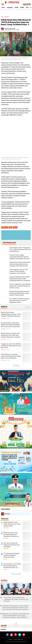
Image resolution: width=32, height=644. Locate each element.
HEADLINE (6, 17)
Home (3, 7)
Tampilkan (28, 307)
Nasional (7, 514)
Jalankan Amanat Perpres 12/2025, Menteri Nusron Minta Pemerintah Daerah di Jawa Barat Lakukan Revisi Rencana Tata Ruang (16, 608)
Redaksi (10, 639)
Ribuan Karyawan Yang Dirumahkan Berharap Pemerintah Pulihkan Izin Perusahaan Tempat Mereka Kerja (12, 535)
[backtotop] (16, 625)
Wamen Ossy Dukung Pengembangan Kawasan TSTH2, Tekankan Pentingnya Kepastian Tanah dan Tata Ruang (11, 314)
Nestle (15, 227)
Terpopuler (10, 7)
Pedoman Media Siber (18, 639)
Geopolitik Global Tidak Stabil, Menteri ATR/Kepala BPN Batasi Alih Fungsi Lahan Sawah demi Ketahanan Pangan (10, 325)
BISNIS (22, 7)
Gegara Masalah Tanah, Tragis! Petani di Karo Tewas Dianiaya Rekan (12, 524)
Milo (10, 227)
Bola (27, 7)
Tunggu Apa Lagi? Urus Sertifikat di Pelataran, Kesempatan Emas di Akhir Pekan (11, 346)
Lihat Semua (16, 366)
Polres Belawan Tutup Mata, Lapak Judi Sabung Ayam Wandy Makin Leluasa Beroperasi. (11, 356)
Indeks (16, 7)
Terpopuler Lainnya (16, 574)
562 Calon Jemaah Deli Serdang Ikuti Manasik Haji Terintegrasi (12, 545)
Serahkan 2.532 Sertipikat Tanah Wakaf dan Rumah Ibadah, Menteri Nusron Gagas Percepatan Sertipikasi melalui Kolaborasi (16, 616)
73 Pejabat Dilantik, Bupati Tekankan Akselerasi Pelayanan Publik (11, 555)
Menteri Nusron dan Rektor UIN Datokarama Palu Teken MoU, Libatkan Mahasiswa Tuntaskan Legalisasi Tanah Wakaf (11, 335)
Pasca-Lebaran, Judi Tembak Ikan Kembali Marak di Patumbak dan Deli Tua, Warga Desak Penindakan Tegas (12, 566)
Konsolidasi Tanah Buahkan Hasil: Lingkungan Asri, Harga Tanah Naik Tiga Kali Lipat (16, 599)
